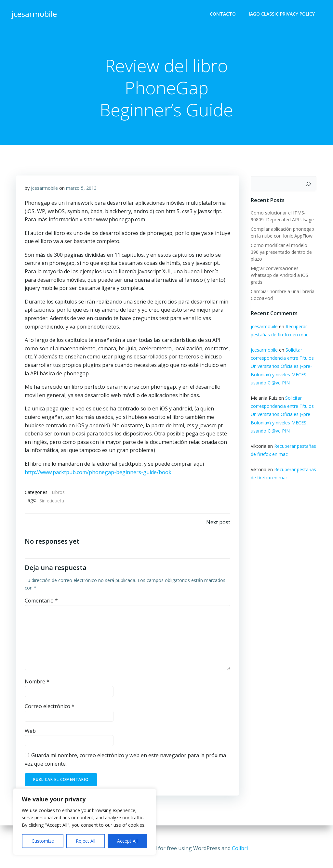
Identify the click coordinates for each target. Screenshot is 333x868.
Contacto (224, 15)
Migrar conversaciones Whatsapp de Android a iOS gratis (278, 269)
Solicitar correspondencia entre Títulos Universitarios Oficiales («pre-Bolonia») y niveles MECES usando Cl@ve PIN (281, 360)
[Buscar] (310, 185)
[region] (85, 822)
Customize (43, 841)
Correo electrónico (50, 710)
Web (31, 735)
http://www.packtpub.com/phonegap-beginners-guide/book (98, 474)
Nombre (37, 686)
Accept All (127, 841)
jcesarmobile (45, 191)
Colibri (240, 849)
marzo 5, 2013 (82, 191)
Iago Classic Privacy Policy (283, 15)
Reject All (86, 841)
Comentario (42, 605)
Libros (59, 495)
